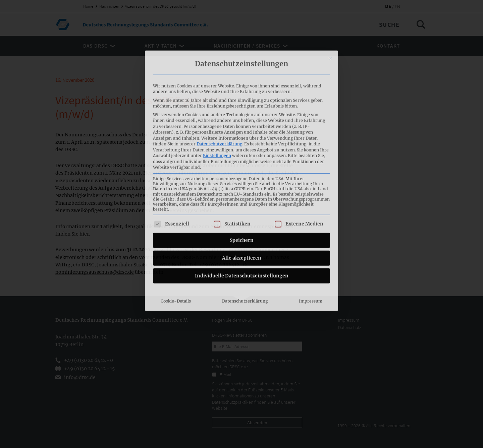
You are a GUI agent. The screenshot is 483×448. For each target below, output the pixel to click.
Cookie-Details (176, 241)
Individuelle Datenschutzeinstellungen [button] (242, 216)
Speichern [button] (242, 181)
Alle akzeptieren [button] (242, 198)
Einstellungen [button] (217, 96)
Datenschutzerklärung (219, 84)
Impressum (311, 241)
